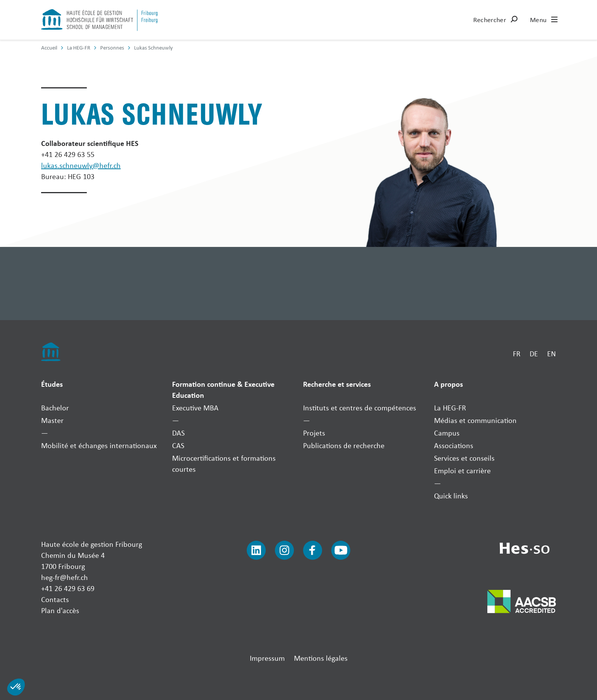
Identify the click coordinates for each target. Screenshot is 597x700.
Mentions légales (321, 658)
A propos (449, 384)
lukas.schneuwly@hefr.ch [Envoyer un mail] (81, 165)
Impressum (267, 658)
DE (534, 353)
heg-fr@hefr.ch (65, 577)
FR (517, 353)
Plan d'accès (60, 610)
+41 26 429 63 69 (68, 588)
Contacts (55, 599)
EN (552, 353)
